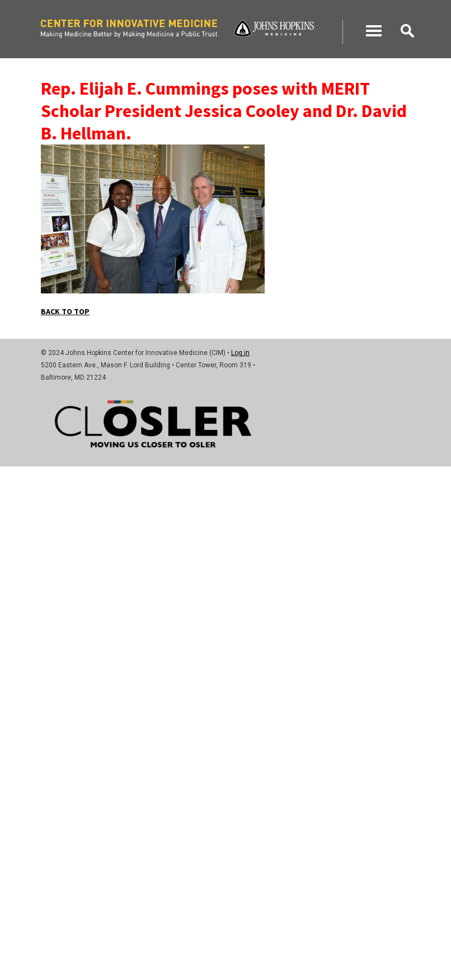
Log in (240, 353)
